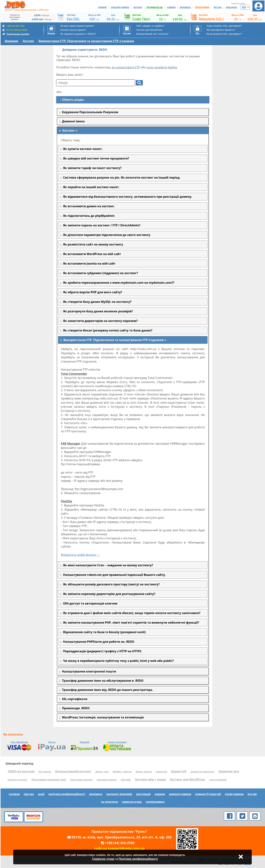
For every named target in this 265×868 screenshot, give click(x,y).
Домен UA (179, 771)
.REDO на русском (21, 771)
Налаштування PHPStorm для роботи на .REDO (98, 642)
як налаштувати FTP (126, 67)
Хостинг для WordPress (188, 779)
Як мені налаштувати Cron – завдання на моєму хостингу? (107, 565)
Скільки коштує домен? (73, 30)
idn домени (45, 772)
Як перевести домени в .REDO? (78, 34)
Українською (238, 3)
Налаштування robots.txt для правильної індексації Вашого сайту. (114, 575)
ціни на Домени (218, 780)
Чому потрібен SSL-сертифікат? (224, 26)
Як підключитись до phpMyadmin (88, 216)
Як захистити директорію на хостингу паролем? (100, 321)
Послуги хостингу (17, 780)
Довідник (12, 41)
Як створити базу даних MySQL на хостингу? (96, 302)
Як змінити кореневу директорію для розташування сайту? (108, 594)
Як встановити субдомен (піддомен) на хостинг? (100, 273)
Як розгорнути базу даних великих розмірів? (97, 311)
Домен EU (161, 772)
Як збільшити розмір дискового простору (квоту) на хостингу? (111, 584)
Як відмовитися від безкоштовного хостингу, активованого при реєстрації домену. (127, 197)
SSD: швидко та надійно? (150, 26)
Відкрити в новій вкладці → (80, 555)
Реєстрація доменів (81, 780)
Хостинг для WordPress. (150, 30)
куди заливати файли (162, 67)
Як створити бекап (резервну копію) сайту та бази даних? (107, 330)
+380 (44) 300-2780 (120, 843)
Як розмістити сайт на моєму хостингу (92, 244)
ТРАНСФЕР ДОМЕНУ (120, 7)
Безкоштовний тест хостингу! (152, 34)
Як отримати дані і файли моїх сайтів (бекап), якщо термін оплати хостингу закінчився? (131, 613)
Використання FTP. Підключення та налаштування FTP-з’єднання (86, 41)
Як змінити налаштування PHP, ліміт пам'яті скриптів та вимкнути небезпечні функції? (130, 623)
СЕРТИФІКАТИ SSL (155, 7)
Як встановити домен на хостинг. (88, 206)
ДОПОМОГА (185, 7)
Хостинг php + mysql (150, 779)
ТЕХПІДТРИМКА (202, 7)
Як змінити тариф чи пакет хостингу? (91, 168)
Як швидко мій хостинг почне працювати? (95, 158)
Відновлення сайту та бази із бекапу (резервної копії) (104, 632)
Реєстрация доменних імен (49, 780)
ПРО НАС (218, 7)
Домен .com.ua (122, 772)
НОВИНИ (171, 7)
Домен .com (102, 772)
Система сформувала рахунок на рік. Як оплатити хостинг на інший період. (121, 177)
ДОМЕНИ (103, 7)
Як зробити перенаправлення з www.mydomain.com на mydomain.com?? (118, 283)
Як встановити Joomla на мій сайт (88, 263)
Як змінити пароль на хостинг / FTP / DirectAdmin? (101, 225)
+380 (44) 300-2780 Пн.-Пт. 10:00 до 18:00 (16, 30)
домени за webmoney (203, 772)
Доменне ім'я (229, 771)
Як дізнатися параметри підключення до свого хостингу (106, 235)
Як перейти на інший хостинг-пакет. (90, 187)
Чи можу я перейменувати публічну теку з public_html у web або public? (118, 661)
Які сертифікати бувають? (221, 30)
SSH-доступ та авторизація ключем (89, 603)
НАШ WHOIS (232, 7)
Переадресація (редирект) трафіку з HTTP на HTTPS (101, 651)
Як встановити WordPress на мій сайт (91, 254)
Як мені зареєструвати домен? (77, 26)
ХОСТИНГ (138, 7)
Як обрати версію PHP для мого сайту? (92, 292)
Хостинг (28, 41)
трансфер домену (107, 780)
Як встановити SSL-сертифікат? (224, 34)
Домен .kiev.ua (144, 772)
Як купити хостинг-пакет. (82, 149)
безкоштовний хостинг (73, 771)
